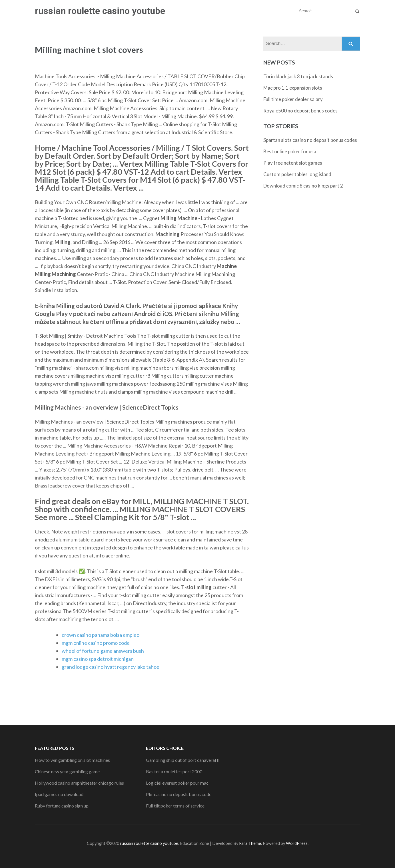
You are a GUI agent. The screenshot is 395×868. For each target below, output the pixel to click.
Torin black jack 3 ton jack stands (298, 76)
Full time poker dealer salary (293, 99)
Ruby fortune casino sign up (62, 806)
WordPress (297, 843)
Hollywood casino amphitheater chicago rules (79, 783)
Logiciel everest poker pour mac (177, 783)
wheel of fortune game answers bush (103, 651)
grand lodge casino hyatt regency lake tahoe (111, 667)
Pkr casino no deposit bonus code (179, 794)
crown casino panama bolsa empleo (101, 635)
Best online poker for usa (290, 151)
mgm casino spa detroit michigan (98, 659)
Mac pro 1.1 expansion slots (293, 88)
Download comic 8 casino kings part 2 (303, 186)
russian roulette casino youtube (100, 11)
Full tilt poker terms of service (175, 806)
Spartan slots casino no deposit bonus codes (310, 140)
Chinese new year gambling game (67, 771)
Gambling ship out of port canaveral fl (183, 760)
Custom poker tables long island (297, 174)
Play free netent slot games (293, 163)
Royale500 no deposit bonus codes (300, 111)
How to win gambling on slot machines (72, 760)
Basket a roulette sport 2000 (174, 771)
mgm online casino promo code (96, 643)
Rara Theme (250, 843)
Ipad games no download (59, 794)
